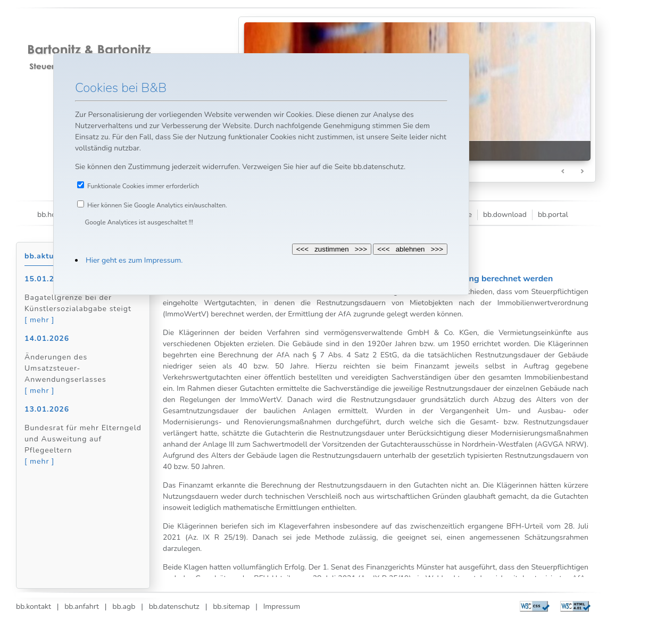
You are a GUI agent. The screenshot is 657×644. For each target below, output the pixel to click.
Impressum (279, 607)
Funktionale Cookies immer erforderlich (143, 186)
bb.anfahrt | (82, 607)
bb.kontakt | (37, 607)
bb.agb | (125, 607)
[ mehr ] (39, 320)
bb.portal (553, 215)
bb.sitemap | (232, 607)
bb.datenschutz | (175, 607)
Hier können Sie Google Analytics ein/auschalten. (157, 205)
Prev (563, 172)
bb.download (505, 215)
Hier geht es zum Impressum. (134, 260)
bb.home (52, 215)
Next (582, 172)
